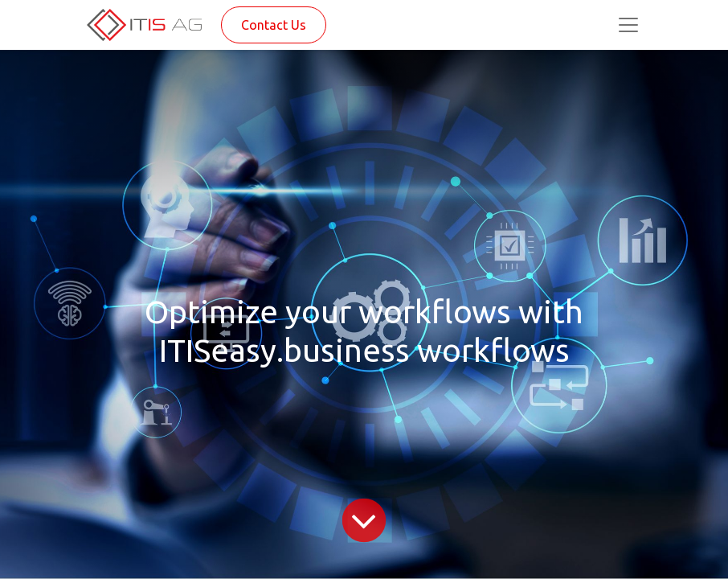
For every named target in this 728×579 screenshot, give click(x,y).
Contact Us (274, 25)
